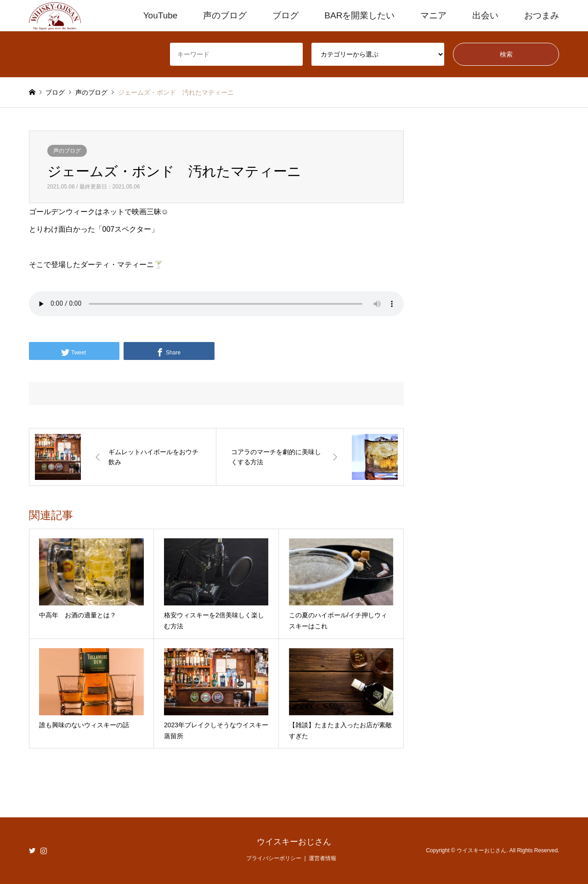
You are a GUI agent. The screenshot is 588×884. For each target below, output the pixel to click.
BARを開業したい (359, 15)
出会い (485, 15)
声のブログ (225, 15)
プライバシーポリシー (274, 858)
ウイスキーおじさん (294, 842)
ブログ (286, 15)
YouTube (161, 15)
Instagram (44, 850)
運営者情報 (322, 858)
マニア (433, 15)
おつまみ (542, 15)
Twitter (32, 850)
